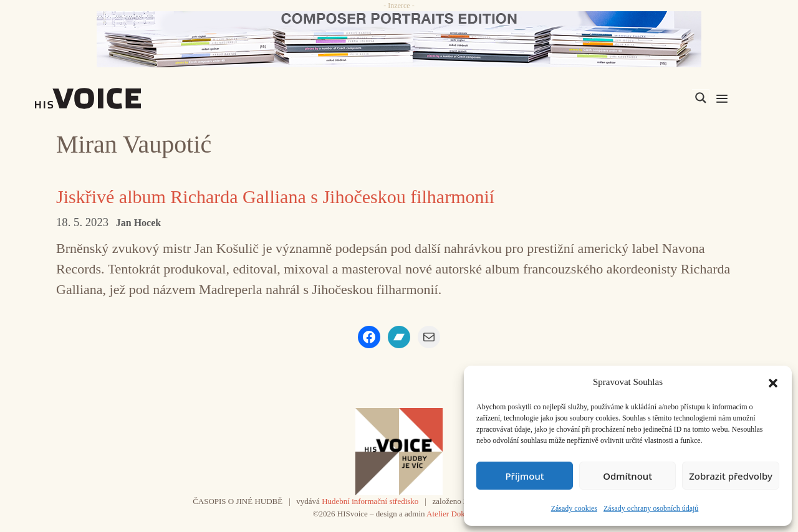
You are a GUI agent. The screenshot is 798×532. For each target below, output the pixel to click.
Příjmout (524, 476)
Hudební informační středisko (370, 501)
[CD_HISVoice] (399, 39)
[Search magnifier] (701, 98)
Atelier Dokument (456, 514)
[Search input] (642, 98)
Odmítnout (627, 476)
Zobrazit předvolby (731, 476)
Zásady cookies (574, 508)
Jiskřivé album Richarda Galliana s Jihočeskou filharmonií (275, 197)
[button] (773, 382)
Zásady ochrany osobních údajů (651, 508)
